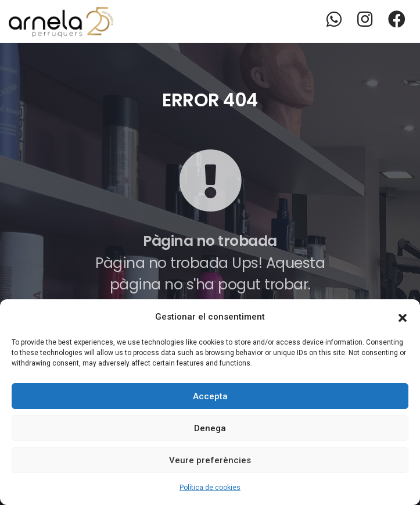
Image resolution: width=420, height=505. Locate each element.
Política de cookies (210, 488)
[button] (403, 317)
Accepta (210, 396)
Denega (210, 428)
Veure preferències (210, 460)
